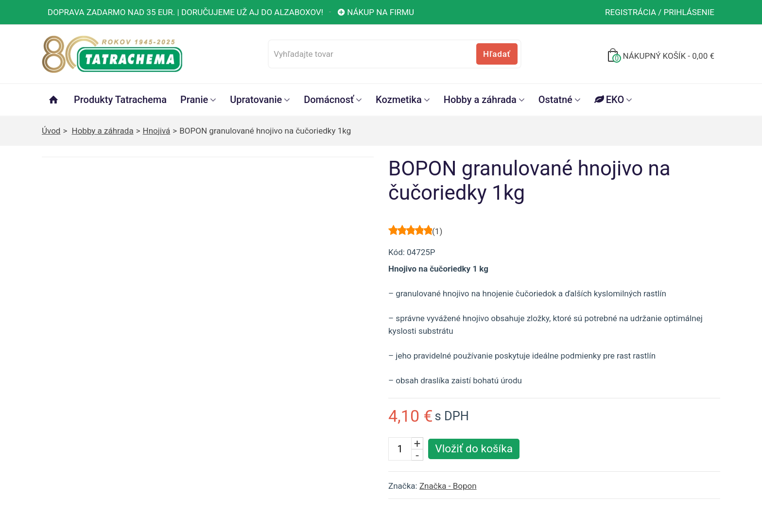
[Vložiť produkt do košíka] (474, 449)
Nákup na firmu (375, 12)
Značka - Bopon (448, 486)
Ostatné (555, 100)
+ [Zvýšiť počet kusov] (417, 443)
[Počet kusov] (400, 449)
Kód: (397, 252)
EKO (609, 100)
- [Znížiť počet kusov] (417, 455)
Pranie (194, 100)
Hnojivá (157, 131)
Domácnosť (329, 100)
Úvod (51, 131)
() (437, 231)
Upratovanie (256, 100)
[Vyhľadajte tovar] (394, 54)
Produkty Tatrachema (120, 100)
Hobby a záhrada (480, 100)
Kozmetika (399, 100)
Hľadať (497, 54)
